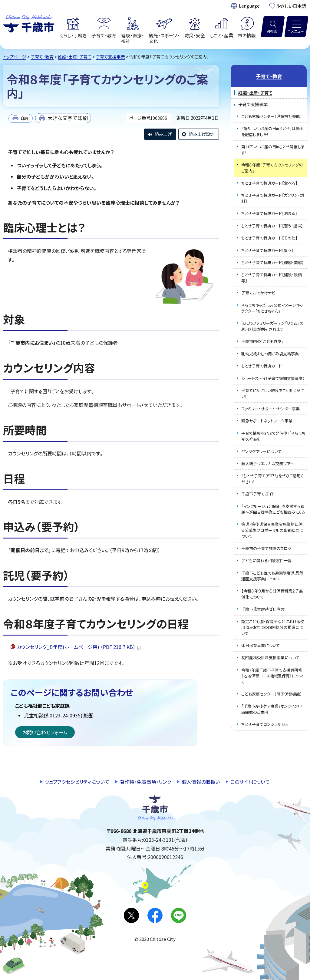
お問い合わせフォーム (45, 732)
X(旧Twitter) (131, 915)
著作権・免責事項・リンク (145, 782)
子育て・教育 (42, 57)
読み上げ (163, 134)
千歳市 (28, 23)
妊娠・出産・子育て (75, 57)
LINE (179, 915)
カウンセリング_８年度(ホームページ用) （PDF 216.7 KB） (79, 647)
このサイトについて (250, 782)
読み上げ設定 (202, 134)
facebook (155, 915)
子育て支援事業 (110, 57)
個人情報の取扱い (201, 782)
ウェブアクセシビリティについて (77, 782)
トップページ (15, 57)
